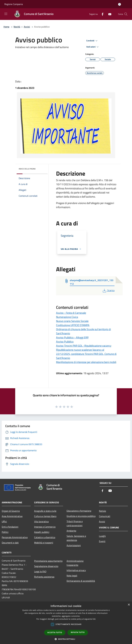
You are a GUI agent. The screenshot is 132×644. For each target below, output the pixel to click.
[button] (66, 639)
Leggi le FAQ (40, 571)
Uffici (4, 521)
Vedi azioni (93, 47)
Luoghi (102, 536)
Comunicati (105, 516)
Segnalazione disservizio (46, 566)
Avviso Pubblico (65, 342)
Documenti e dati (10, 543)
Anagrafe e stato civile (45, 511)
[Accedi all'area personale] (120, 4)
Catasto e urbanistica (45, 537)
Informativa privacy (76, 570)
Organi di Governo (11, 511)
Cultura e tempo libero (45, 516)
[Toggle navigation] (6, 14)
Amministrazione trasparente (75, 563)
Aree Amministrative (12, 516)
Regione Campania (14, 4)
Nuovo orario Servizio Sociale (72, 321)
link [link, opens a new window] (94, 619)
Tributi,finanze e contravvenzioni (75, 523)
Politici (5, 532)
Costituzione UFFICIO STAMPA (73, 325)
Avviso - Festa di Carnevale (71, 313)
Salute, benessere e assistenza (76, 538)
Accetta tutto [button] (55, 632)
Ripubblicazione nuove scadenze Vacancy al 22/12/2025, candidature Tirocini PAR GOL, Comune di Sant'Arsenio (86, 354)
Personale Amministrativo (15, 537)
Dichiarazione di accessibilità (81, 581)
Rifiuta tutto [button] (78, 632)
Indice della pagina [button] (27, 169)
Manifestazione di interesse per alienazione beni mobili (86, 362)
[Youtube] (109, 14)
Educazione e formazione (79, 511)
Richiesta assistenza (44, 577)
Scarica (108, 290)
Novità (17, 27)
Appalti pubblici (42, 532)
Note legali (72, 576)
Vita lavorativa (41, 521)
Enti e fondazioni (10, 527)
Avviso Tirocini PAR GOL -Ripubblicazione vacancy (84, 346)
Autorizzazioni (74, 545)
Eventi (102, 541)
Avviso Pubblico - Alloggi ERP (72, 337)
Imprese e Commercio (45, 527)
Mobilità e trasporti (44, 543)
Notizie (103, 511)
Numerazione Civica (67, 317)
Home (6, 27)
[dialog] (66, 623)
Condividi (92, 41)
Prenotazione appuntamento (48, 561)
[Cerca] (126, 14)
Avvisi (27, 27)
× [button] (129, 605)
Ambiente (71, 531)
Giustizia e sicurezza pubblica (81, 516)
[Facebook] (101, 14)
